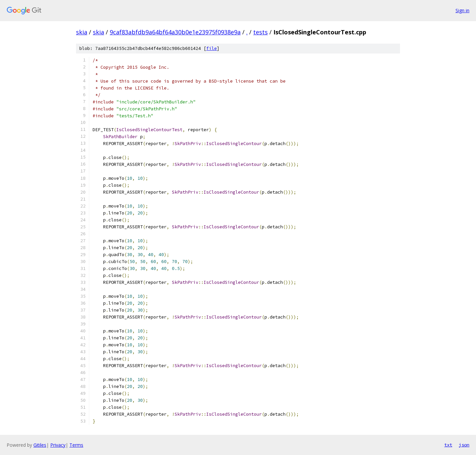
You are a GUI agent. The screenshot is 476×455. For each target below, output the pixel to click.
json (464, 445)
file (212, 48)
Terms (76, 445)
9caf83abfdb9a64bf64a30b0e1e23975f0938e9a (175, 32)
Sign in (462, 10)
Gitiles (40, 445)
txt (448, 445)
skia (82, 32)
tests (260, 32)
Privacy (58, 445)
